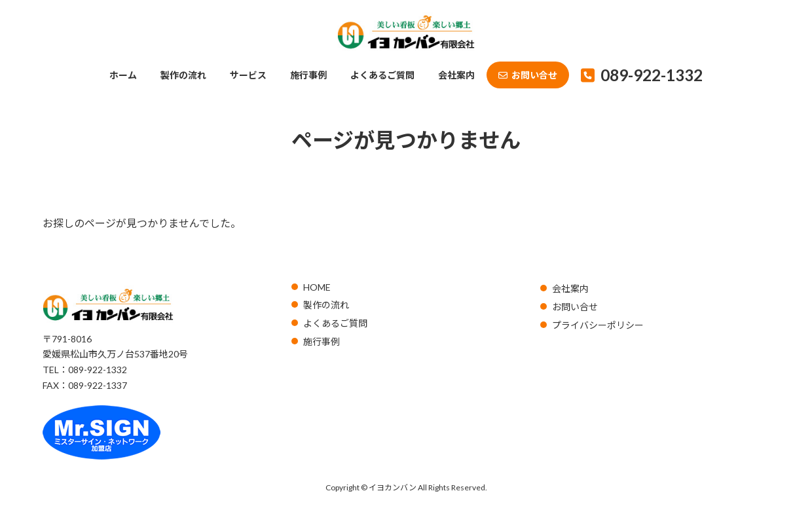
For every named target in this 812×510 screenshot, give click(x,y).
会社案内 (570, 288)
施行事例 (322, 341)
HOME (317, 287)
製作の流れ (326, 305)
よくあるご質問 (335, 323)
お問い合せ (575, 307)
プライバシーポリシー (598, 325)
